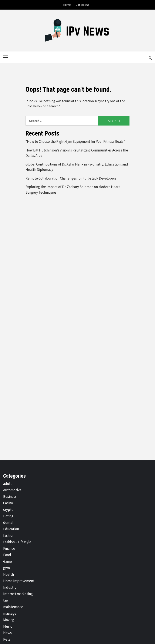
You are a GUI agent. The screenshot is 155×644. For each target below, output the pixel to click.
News (7, 633)
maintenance (13, 607)
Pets (7, 639)
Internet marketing (18, 594)
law (6, 600)
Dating (8, 516)
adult (7, 484)
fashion (9, 535)
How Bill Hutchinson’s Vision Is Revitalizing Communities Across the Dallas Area (77, 153)
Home (67, 5)
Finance (9, 548)
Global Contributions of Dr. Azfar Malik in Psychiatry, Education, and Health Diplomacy (77, 167)
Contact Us (83, 5)
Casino (8, 503)
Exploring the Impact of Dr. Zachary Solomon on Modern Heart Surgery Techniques (73, 190)
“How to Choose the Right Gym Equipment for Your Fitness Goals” (76, 141)
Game (8, 561)
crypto (8, 510)
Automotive (12, 490)
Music (8, 626)
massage (10, 613)
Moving (9, 620)
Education (11, 529)
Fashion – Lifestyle (17, 542)
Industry (10, 587)
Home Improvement (19, 581)
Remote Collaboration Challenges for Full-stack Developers (71, 178)
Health (9, 574)
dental (8, 523)
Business (10, 497)
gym (6, 568)
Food (7, 555)
